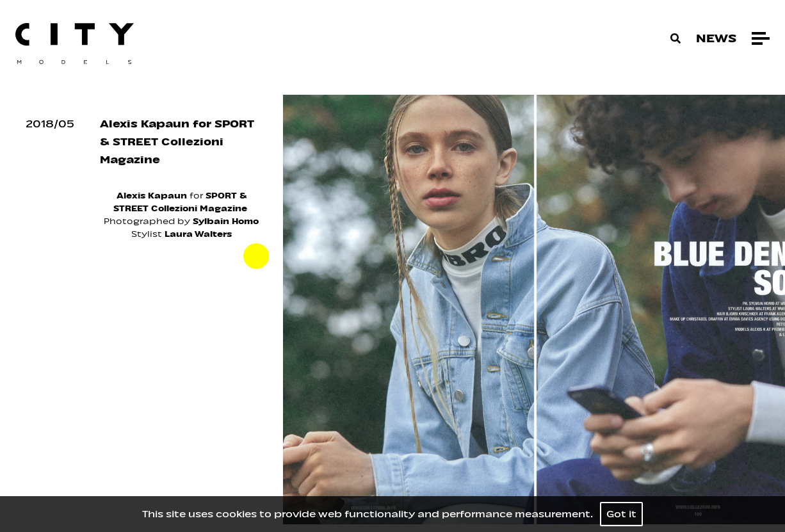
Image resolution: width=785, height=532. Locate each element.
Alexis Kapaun (152, 196)
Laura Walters (198, 234)
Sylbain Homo (224, 221)
